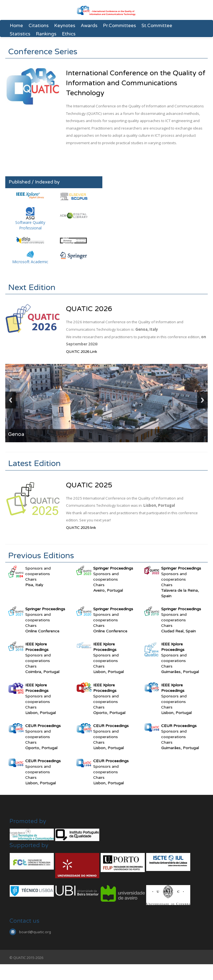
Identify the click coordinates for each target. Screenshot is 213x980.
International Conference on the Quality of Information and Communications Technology (136, 83)
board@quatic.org (35, 932)
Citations (39, 26)
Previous (11, 399)
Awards (89, 26)
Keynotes (65, 26)
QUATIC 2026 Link (82, 352)
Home (16, 26)
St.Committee (157, 26)
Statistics (20, 34)
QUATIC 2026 (89, 309)
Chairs (31, 579)
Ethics (69, 34)
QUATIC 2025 (89, 485)
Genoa (17, 434)
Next (202, 399)
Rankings (46, 34)
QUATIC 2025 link (81, 528)
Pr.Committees (119, 26)
